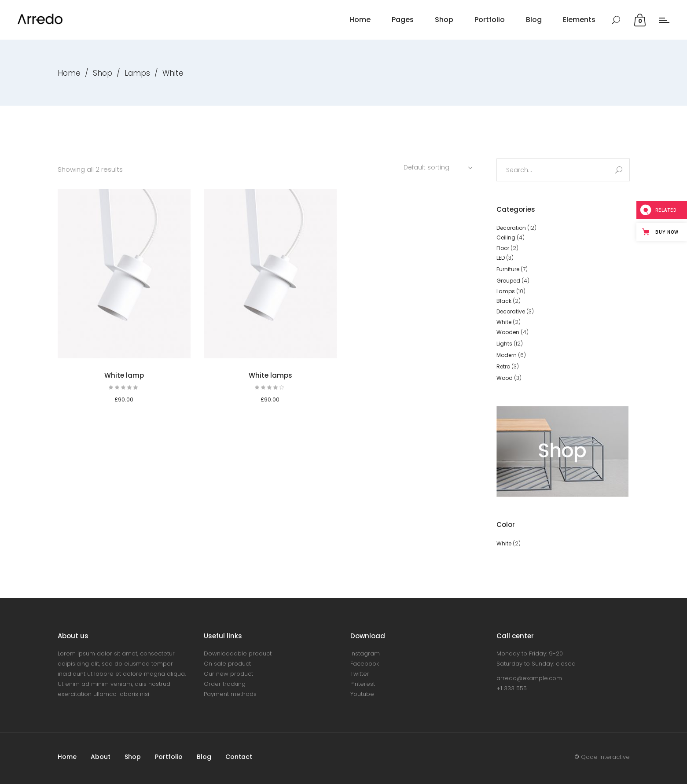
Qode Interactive (605, 757)
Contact (239, 757)
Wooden (508, 332)
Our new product (228, 674)
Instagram (365, 653)
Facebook (365, 664)
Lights (504, 344)
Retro (503, 366)
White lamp (124, 375)
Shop (103, 73)
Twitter (360, 674)
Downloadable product (238, 653)
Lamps (137, 73)
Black (504, 301)
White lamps (270, 375)
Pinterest (363, 684)
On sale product (227, 664)
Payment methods (230, 694)
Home (69, 73)
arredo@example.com (529, 678)
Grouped (508, 281)
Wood (505, 378)
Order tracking (225, 684)
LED (501, 258)
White (504, 322)
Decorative (511, 311)
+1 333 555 (512, 688)
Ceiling (506, 237)
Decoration (511, 228)
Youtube (362, 694)
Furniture (508, 269)
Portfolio (169, 757)
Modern (507, 355)
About (101, 757)
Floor (503, 248)
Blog (204, 757)
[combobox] (439, 167)
